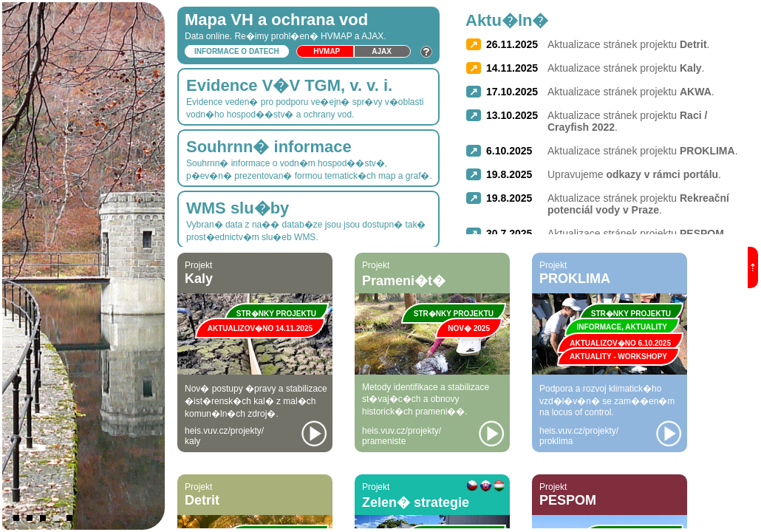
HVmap (327, 51)
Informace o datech (237, 51)
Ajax (382, 51)
